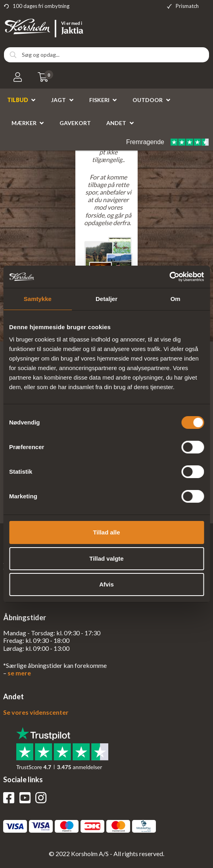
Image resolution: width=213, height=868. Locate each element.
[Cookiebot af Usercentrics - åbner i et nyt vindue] (169, 277)
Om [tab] (176, 299)
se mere (19, 673)
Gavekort (75, 123)
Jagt (59, 100)
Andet (116, 123)
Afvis (106, 584)
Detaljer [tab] (106, 299)
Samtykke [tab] (38, 299)
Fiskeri (99, 100)
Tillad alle (106, 532)
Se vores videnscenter (36, 712)
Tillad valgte (106, 558)
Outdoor (148, 100)
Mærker (24, 123)
